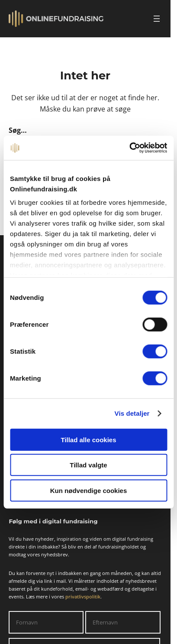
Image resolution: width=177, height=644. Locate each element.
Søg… (18, 130)
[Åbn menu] (157, 19)
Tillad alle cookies (88, 439)
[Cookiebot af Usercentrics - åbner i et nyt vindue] (129, 148)
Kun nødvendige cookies (89, 490)
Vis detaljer (132, 413)
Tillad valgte (88, 465)
